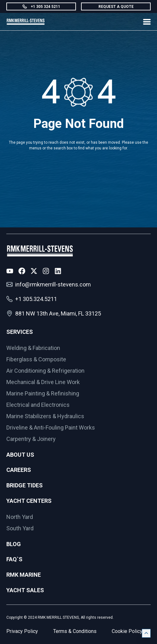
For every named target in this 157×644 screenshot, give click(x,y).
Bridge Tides (25, 485)
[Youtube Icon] (10, 271)
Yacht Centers (29, 501)
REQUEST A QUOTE (116, 7)
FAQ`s (14, 559)
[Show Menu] (147, 22)
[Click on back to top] (146, 633)
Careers (19, 470)
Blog (14, 544)
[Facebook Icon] (22, 271)
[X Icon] (34, 271)
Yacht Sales (25, 590)
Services (20, 332)
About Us (20, 455)
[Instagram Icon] (46, 271)
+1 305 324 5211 (41, 7)
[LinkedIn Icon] (58, 271)
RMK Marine (24, 575)
